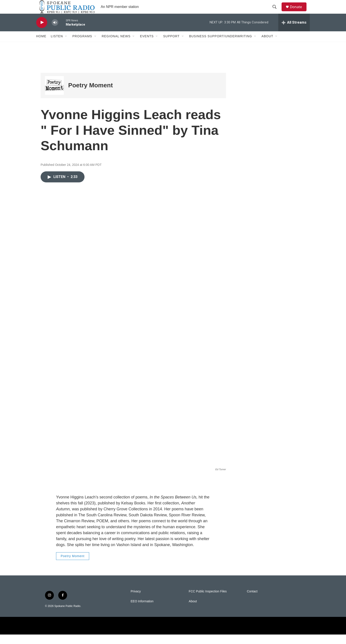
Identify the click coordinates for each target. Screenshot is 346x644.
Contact (252, 601)
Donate (299, 12)
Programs (82, 46)
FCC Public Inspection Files (208, 601)
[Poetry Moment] (54, 95)
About (267, 46)
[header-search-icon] (276, 12)
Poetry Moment (90, 95)
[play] (42, 32)
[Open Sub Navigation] (66, 46)
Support (171, 46)
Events (147, 46)
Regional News (116, 46)
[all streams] (294, 32)
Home (41, 46)
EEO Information (142, 611)
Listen (57, 46)
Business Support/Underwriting (221, 46)
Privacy (136, 601)
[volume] (55, 32)
